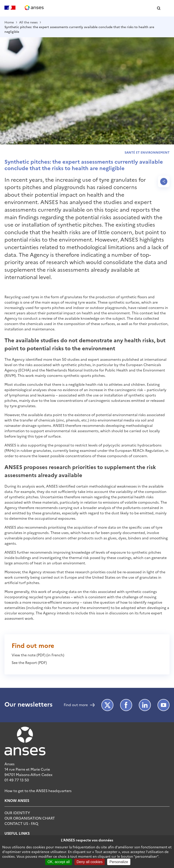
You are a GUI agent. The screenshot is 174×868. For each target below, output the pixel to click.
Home (9, 22)
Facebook (126, 705)
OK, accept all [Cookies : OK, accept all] (59, 862)
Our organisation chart (30, 818)
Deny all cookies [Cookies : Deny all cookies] (90, 862)
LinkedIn (145, 705)
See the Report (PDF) (29, 662)
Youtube (164, 705)
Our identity (17, 813)
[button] (159, 8)
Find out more (76, 705)
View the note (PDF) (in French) (38, 655)
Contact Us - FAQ (21, 823)
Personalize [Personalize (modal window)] (119, 862)
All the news (28, 22)
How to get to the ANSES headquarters (38, 791)
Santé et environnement (147, 152)
